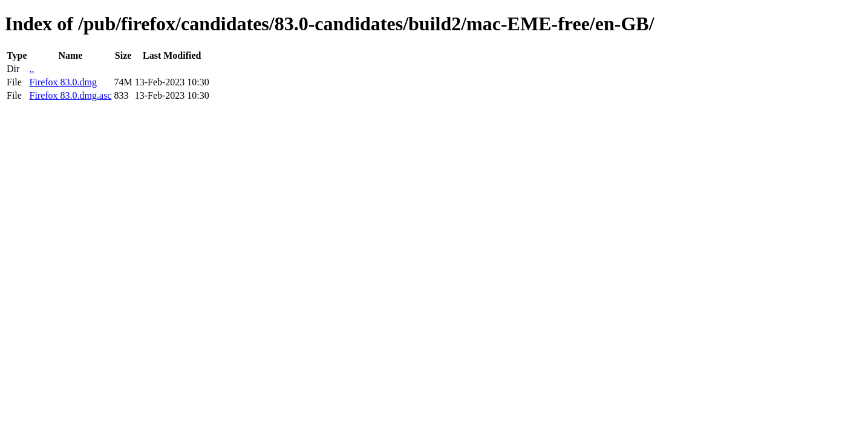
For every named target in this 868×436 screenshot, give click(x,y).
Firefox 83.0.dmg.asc (70, 95)
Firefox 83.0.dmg (63, 82)
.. (31, 69)
